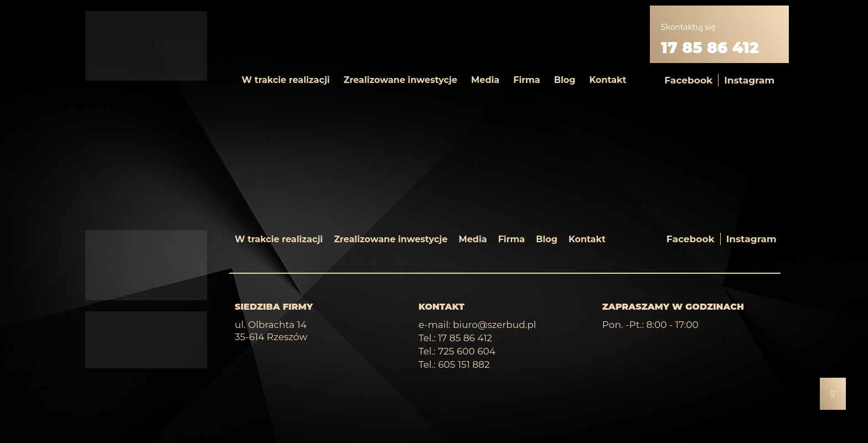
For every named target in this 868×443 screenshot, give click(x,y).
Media (485, 80)
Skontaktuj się (688, 27)
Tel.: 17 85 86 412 (455, 338)
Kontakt (608, 80)
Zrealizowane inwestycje (401, 80)
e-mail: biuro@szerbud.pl (477, 325)
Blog (565, 80)
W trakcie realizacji (286, 80)
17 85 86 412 (710, 48)
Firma (527, 80)
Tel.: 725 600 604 (457, 351)
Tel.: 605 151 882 (454, 364)
